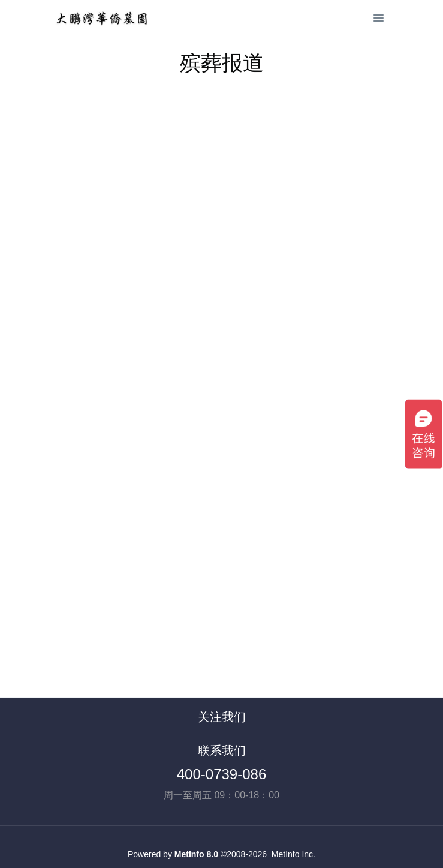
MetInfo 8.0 (196, 854)
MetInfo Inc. (293, 854)
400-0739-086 (221, 774)
